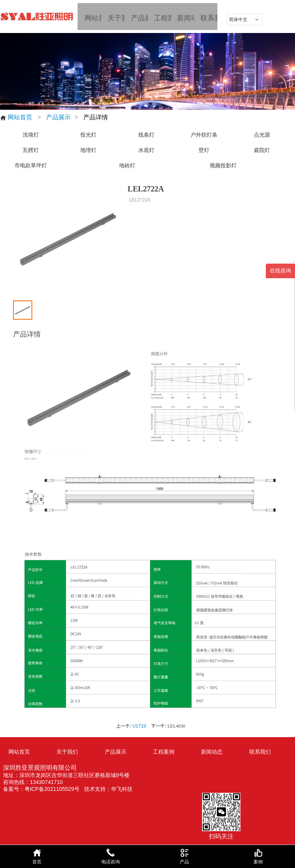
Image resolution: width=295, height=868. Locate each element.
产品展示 (58, 117)
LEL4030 (176, 726)
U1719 (139, 726)
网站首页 (16, 117)
